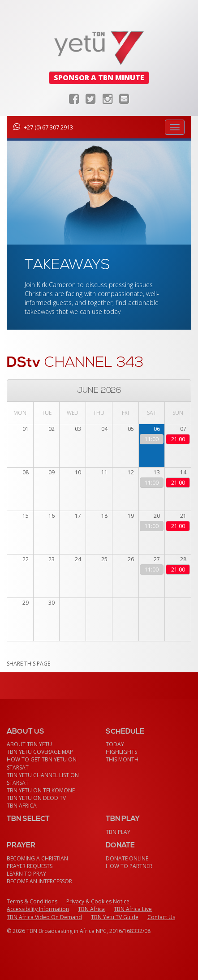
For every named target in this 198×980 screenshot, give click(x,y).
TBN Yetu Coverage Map (40, 752)
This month (122, 759)
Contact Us (161, 917)
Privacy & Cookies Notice (98, 901)
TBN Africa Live (133, 909)
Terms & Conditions (32, 901)
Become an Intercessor (39, 881)
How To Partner (129, 866)
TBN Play (118, 832)
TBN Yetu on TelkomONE (41, 790)
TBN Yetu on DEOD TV (36, 798)
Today (115, 744)
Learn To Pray (26, 874)
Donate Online (127, 858)
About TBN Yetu (29, 744)
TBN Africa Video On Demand (44, 917)
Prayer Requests (30, 866)
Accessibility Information (38, 909)
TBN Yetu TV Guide (115, 917)
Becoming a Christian (37, 858)
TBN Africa (22, 806)
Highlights (121, 752)
